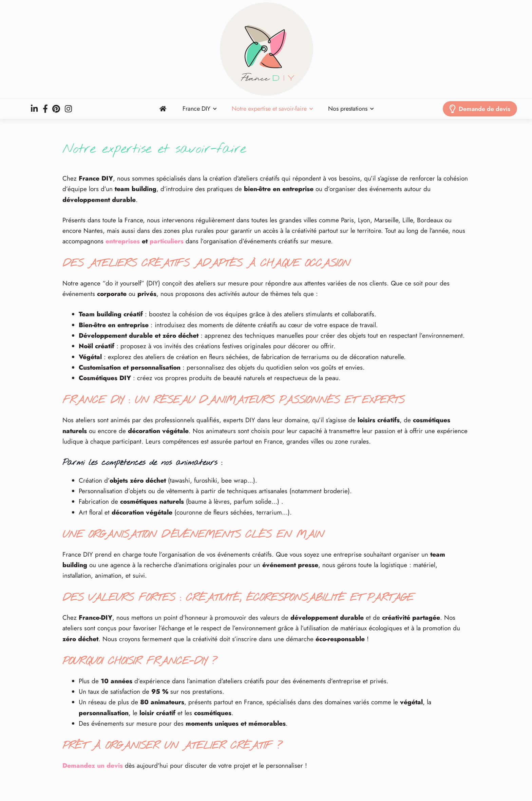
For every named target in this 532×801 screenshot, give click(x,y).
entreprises (123, 241)
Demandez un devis (93, 766)
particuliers (167, 241)
